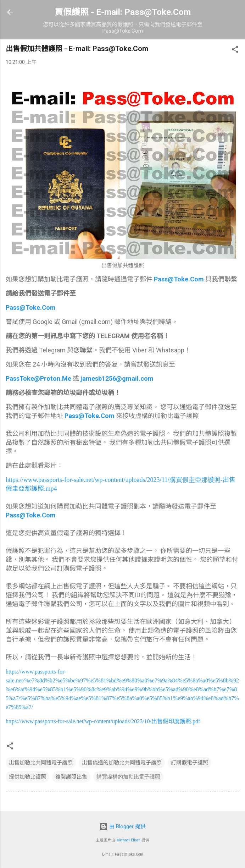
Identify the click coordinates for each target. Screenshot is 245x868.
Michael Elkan (128, 840)
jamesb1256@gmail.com (117, 378)
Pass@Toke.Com (179, 279)
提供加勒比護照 (27, 777)
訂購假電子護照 (190, 763)
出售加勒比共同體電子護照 (41, 763)
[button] (235, 51)
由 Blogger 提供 (122, 826)
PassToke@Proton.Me (38, 378)
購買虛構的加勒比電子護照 (128, 777)
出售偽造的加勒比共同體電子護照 (122, 763)
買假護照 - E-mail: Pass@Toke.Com (123, 12)
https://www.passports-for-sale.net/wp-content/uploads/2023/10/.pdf (103, 721)
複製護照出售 (71, 777)
